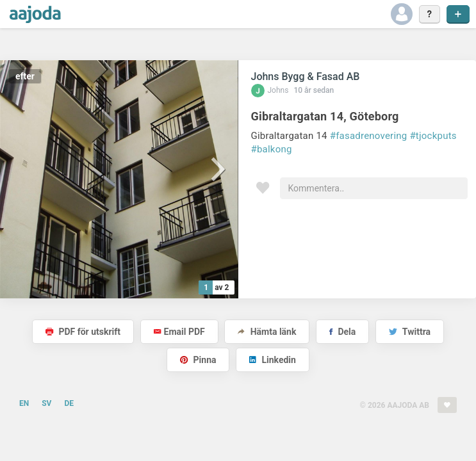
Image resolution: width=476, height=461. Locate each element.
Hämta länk (267, 332)
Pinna (198, 360)
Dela (342, 332)
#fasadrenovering (369, 136)
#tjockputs (433, 136)
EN (24, 403)
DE (69, 403)
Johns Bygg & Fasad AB (306, 77)
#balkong (272, 149)
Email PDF (179, 332)
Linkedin (273, 360)
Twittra (410, 332)
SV (46, 403)
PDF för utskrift (83, 332)
